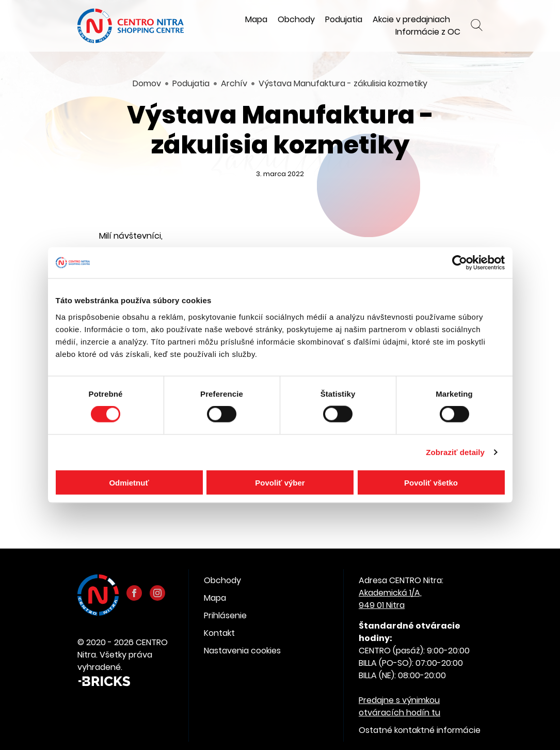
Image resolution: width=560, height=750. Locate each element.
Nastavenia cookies (242, 651)
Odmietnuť (129, 482)
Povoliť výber (280, 482)
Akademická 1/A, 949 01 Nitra (390, 599)
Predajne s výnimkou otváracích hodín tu (399, 706)
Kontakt (219, 633)
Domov (147, 83)
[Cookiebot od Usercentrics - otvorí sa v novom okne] (460, 263)
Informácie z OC (428, 32)
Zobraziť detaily (455, 452)
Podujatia (344, 19)
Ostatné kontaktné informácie (420, 730)
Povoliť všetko (431, 482)
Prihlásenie (225, 615)
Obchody (296, 19)
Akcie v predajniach (411, 19)
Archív (234, 83)
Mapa (256, 19)
